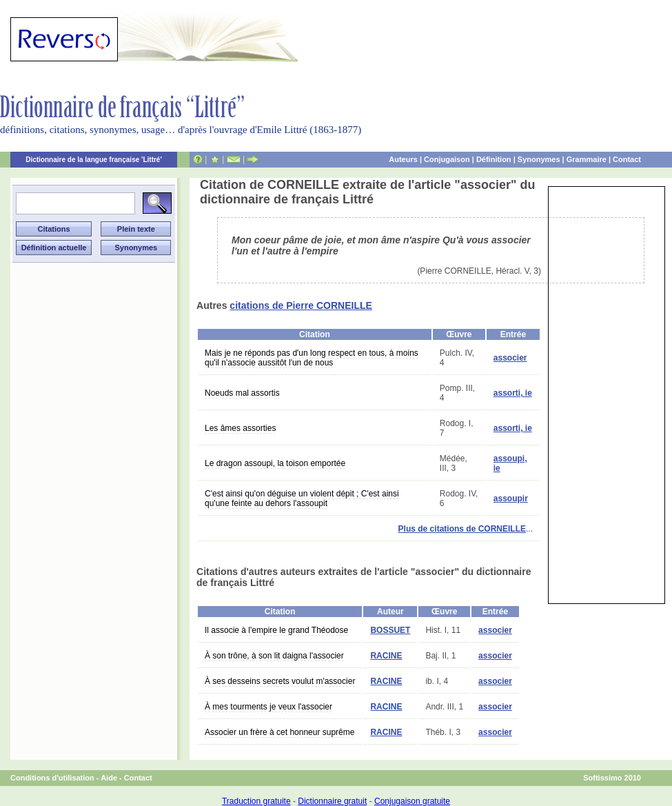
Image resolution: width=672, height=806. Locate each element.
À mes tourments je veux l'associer (268, 707)
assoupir (511, 498)
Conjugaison (447, 159)
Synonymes (539, 159)
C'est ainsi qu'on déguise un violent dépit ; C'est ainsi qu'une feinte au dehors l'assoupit (302, 498)
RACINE (386, 656)
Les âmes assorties (240, 428)
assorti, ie (513, 393)
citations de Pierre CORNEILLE (301, 305)
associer (510, 358)
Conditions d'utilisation (52, 778)
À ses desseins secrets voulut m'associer (280, 681)
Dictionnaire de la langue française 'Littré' (94, 160)
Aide (109, 778)
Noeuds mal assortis (242, 393)
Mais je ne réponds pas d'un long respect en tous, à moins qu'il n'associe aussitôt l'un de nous (312, 358)
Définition (494, 159)
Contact (627, 159)
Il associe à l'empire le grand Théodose (276, 630)
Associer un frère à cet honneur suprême (279, 732)
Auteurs (403, 159)
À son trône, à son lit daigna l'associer (274, 656)
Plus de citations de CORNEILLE (462, 529)
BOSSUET (390, 630)
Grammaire (587, 159)
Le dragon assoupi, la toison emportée (275, 463)
